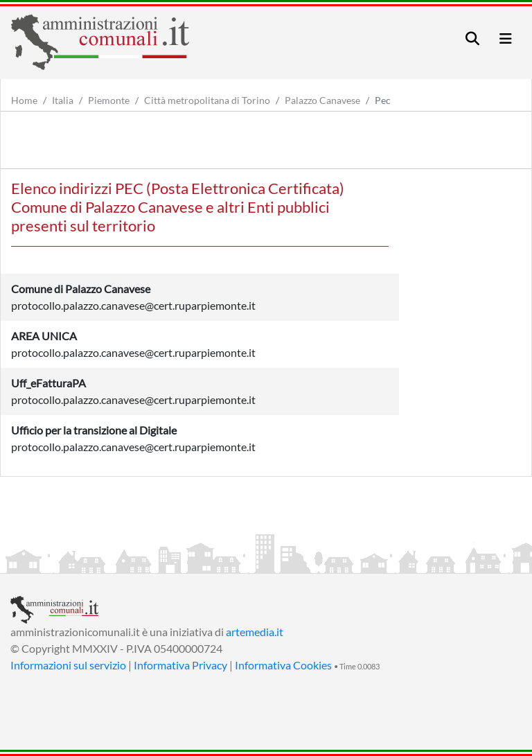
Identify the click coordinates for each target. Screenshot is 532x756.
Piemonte (109, 100)
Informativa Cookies (283, 665)
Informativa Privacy (180, 665)
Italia (63, 100)
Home (24, 100)
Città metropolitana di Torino (207, 100)
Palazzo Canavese (322, 100)
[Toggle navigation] (472, 38)
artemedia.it (255, 632)
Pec (383, 100)
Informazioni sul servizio (68, 665)
